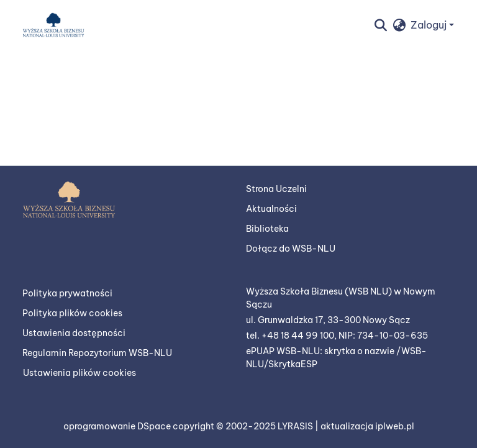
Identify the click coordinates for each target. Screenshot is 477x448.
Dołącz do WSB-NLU (291, 249)
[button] (53, 25)
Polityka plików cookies (72, 313)
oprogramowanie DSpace (118, 426)
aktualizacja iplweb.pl (367, 426)
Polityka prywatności (67, 293)
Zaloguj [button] (430, 25)
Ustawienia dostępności (74, 333)
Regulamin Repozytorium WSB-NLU (97, 353)
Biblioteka (267, 229)
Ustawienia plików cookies (79, 373)
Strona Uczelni (276, 189)
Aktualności (271, 209)
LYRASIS (296, 426)
